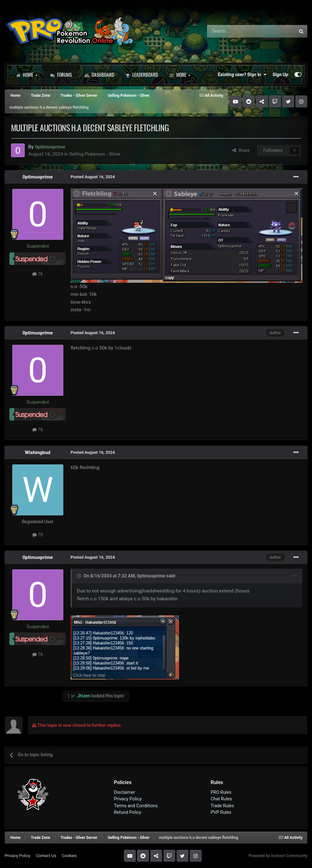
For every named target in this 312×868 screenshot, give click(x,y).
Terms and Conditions (136, 806)
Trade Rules (222, 806)
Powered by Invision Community (278, 856)
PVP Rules (221, 812)
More (180, 75)
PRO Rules (221, 792)
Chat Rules (221, 799)
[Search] (235, 31)
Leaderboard (142, 75)
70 (38, 535)
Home (27, 75)
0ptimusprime (38, 177)
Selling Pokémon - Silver (95, 154)
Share (241, 150)
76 (38, 274)
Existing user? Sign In (242, 75)
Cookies (69, 856)
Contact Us (46, 856)
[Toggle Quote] (80, 576)
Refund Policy (127, 812)
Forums (61, 75)
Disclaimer (124, 792)
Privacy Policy (128, 799)
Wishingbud (38, 452)
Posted (93, 177)
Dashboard (99, 75)
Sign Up (280, 75)
